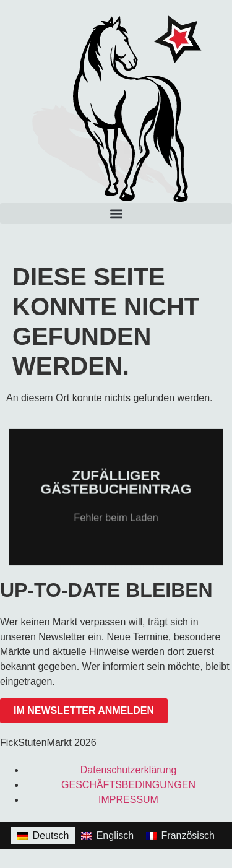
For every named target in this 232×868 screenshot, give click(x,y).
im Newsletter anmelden (84, 710)
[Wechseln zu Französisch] (180, 836)
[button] (116, 213)
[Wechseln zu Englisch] (107, 836)
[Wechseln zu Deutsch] (43, 836)
